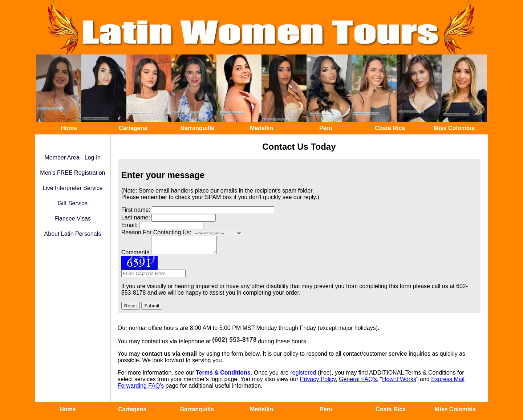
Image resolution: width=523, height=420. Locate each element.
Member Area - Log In (73, 157)
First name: (136, 210)
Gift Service (73, 203)
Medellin (261, 128)
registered (303, 376)
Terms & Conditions (223, 376)
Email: (129, 225)
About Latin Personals (73, 234)
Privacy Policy (318, 382)
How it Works (399, 382)
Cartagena (133, 128)
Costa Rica (390, 128)
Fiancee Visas (73, 219)
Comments (135, 256)
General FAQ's (358, 382)
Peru (326, 128)
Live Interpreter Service (72, 188)
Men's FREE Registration (72, 173)
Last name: (136, 217)
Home (69, 128)
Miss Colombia (454, 128)
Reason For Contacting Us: (156, 232)
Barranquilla (197, 128)
